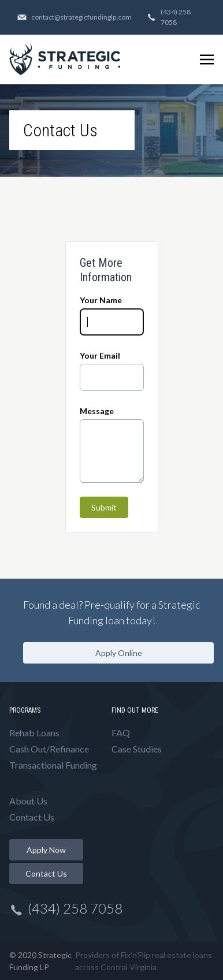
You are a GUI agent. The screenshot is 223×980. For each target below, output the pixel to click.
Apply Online (119, 653)
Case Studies (137, 749)
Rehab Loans (34, 733)
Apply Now (46, 850)
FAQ (121, 733)
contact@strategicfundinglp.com (75, 17)
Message (97, 411)
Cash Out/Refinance (49, 749)
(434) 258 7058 (169, 17)
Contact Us (32, 817)
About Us (28, 801)
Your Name (101, 300)
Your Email (100, 355)
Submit (104, 507)
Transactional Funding (53, 765)
